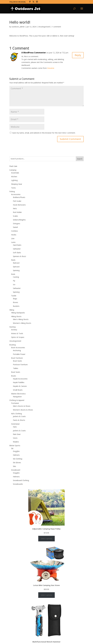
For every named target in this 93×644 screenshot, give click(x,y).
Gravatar (51, 68)
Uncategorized (44, 27)
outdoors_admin (18, 27)
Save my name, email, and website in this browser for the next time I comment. (44, 133)
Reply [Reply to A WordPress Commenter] (78, 55)
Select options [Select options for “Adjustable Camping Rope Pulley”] (46, 539)
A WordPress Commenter (34, 53)
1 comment (56, 27)
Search (80, 159)
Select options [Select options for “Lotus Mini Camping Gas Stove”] (46, 595)
